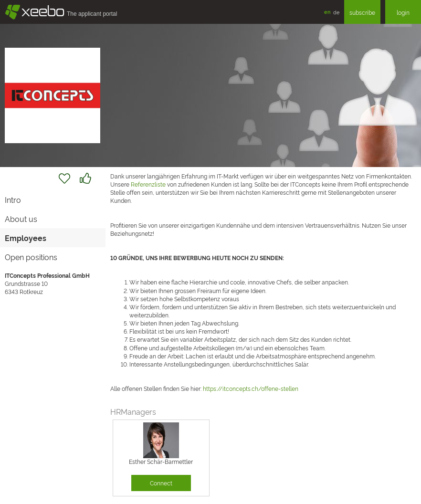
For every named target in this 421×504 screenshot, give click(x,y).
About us (21, 219)
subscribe (362, 12)
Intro (13, 199)
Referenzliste (148, 184)
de (336, 12)
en (327, 12)
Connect (161, 483)
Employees (26, 238)
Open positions (31, 257)
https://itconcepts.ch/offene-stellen (251, 388)
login (403, 12)
